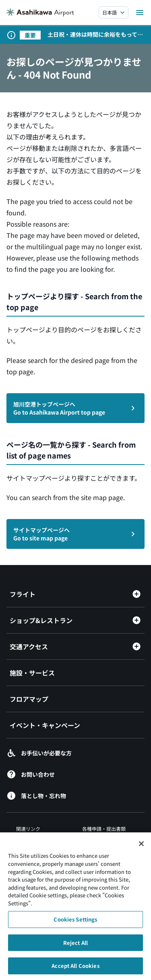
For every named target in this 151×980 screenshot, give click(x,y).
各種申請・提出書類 (104, 829)
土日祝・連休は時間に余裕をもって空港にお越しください (95, 34)
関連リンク (28, 829)
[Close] (141, 847)
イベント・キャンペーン (45, 725)
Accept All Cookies (75, 969)
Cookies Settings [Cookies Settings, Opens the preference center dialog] (75, 923)
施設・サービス (32, 673)
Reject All (75, 946)
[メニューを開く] (140, 13)
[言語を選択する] (114, 13)
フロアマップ (29, 699)
